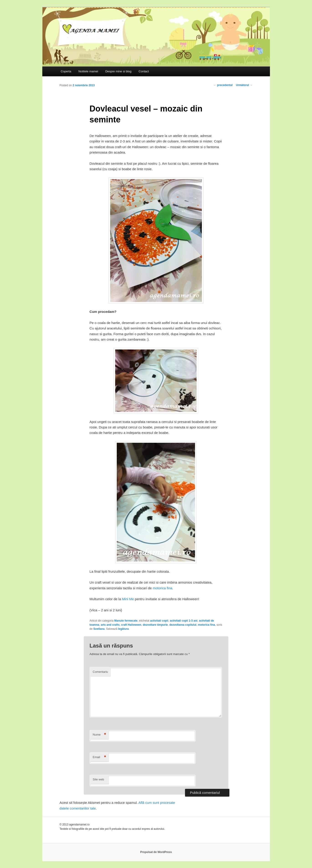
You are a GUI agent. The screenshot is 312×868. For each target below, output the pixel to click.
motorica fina (162, 588)
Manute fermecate (126, 621)
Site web (98, 779)
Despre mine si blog (118, 71)
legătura (123, 629)
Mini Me (128, 599)
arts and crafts (110, 625)
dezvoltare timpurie (155, 625)
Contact (144, 71)
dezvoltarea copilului (183, 625)
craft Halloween (131, 625)
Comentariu (100, 672)
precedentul (223, 85)
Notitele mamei (88, 71)
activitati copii (159, 621)
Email (99, 757)
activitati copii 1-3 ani (184, 621)
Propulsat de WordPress (156, 852)
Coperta (66, 71)
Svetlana (99, 629)
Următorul (244, 85)
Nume (99, 735)
